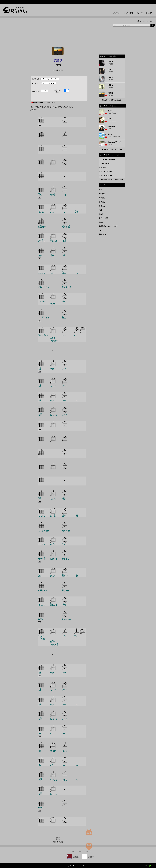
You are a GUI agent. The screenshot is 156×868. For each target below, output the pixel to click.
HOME (73, 852)
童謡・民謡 (103, 234)
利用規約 (80, 852)
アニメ (101, 222)
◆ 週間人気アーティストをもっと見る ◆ (112, 179)
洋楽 (100, 210)
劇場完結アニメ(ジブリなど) (108, 226)
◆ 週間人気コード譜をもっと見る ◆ (112, 149)
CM (100, 230)
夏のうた (102, 198)
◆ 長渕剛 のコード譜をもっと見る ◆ (112, 100)
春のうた (102, 194)
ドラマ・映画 (103, 218)
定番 (100, 190)
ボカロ (101, 214)
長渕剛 (58, 65)
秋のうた (102, 202)
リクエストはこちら (145, 21)
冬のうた (102, 206)
